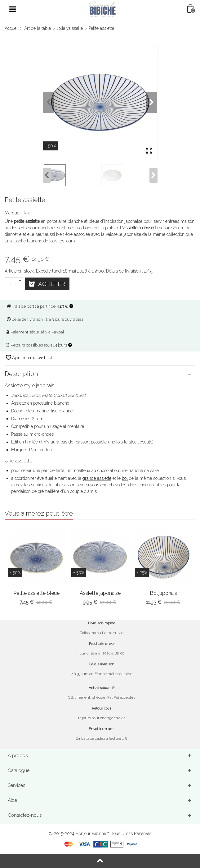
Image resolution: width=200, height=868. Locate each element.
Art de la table (38, 28)
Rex (26, 213)
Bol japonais (164, 593)
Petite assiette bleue (37, 593)
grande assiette (97, 478)
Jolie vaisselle (70, 28)
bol (125, 478)
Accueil (12, 28)
